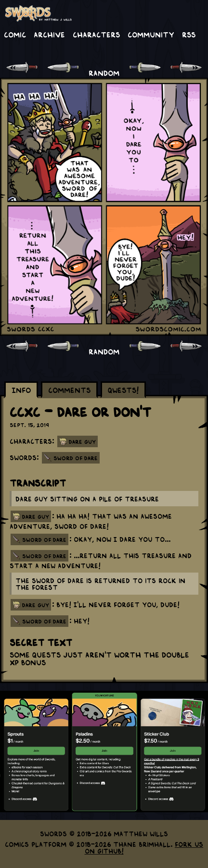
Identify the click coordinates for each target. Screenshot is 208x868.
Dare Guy (82, 441)
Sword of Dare (76, 458)
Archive (49, 34)
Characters (96, 34)
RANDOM (104, 73)
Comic (15, 34)
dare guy (36, 516)
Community (151, 34)
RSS (189, 34)
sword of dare (44, 539)
